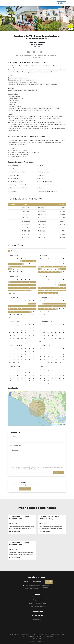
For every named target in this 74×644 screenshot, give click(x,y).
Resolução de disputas (37, 606)
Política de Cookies (38, 635)
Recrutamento (37, 597)
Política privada (25, 635)
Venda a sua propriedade (37, 603)
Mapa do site (37, 600)
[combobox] (37, 445)
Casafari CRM (41, 641)
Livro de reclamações (29, 637)
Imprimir (52, 55)
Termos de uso (14, 635)
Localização (40, 55)
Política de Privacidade (23, 469)
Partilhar (37, 57)
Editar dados (41, 637)
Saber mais (25, 489)
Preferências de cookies (37, 620)
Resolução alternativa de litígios (55, 635)
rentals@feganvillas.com (28, 485)
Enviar (59, 473)
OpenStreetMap (56, 424)
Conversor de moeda (25, 55)
